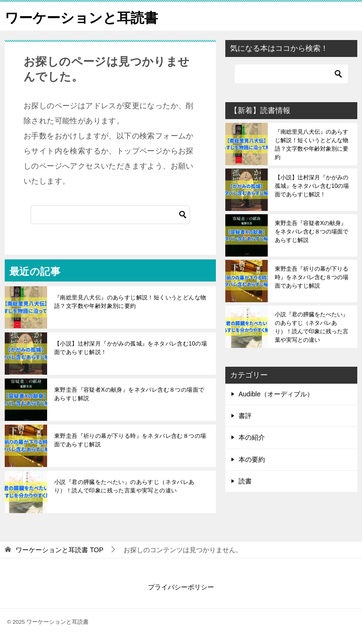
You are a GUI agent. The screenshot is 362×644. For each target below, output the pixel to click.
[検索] (110, 215)
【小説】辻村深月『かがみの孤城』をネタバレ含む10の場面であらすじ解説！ (131, 348)
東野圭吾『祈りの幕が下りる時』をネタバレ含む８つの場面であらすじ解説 (130, 440)
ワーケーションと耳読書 (84, 16)
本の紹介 (252, 437)
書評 (245, 416)
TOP (59, 550)
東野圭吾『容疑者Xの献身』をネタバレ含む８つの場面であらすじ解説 (129, 394)
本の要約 (252, 459)
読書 (245, 481)
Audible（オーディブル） (276, 394)
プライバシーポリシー (181, 587)
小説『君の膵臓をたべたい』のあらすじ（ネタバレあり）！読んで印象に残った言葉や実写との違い (124, 486)
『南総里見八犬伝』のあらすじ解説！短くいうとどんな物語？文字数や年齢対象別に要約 (130, 302)
